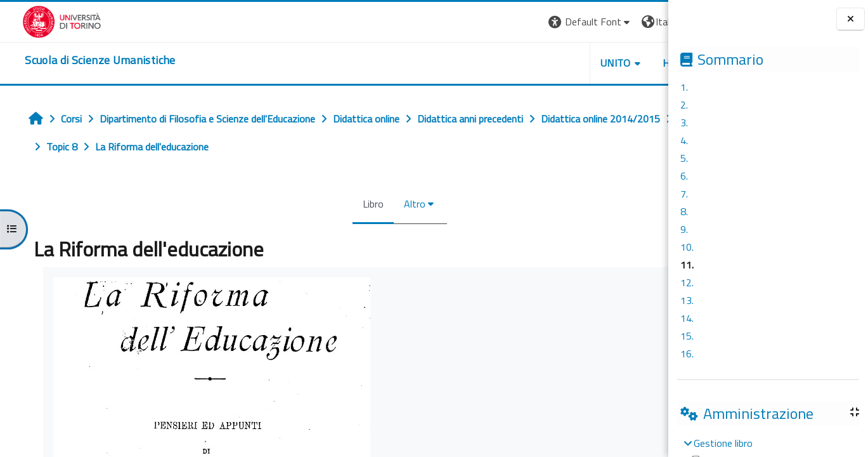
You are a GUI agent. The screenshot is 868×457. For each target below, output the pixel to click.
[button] (494, 22)
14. (687, 318)
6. (684, 176)
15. (687, 336)
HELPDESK (592, 63)
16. (687, 354)
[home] (78, 60)
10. (687, 247)
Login (646, 22)
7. (684, 194)
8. (684, 211)
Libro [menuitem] (314, 204)
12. (687, 282)
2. (684, 105)
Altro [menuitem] (356, 204)
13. (687, 300)
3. (684, 123)
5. (684, 158)
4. (684, 140)
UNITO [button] (520, 63)
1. (684, 87)
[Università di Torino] (40, 20)
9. (684, 229)
